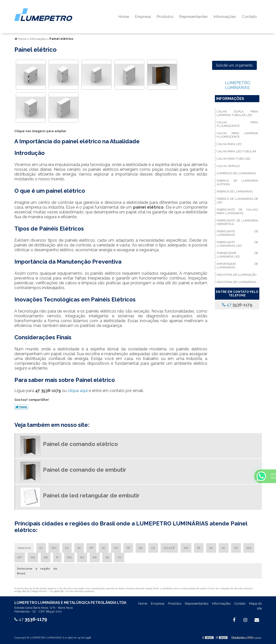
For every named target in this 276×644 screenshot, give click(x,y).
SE (107, 557)
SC (104, 548)
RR (95, 557)
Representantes (193, 17)
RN (69, 557)
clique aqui (78, 391)
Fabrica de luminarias (235, 191)
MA (249, 548)
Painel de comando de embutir (85, 470)
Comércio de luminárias (236, 173)
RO (82, 557)
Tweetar (21, 407)
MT (20, 557)
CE (153, 548)
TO (119, 557)
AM (186, 548)
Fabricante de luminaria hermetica (237, 222)
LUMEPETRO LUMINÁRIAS (238, 85)
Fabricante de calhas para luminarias (237, 211)
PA (199, 548)
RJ (41, 548)
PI (57, 557)
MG (54, 548)
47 (237, 305)
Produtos (165, 17)
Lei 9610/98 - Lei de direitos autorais (72, 591)
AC (211, 548)
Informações (225, 17)
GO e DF (169, 548)
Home (124, 17)
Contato (249, 17)
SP (79, 548)
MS (33, 557)
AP (236, 548)
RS (116, 548)
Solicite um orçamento (234, 65)
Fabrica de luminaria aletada (237, 182)
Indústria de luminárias (236, 282)
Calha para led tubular (236, 151)
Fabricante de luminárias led (237, 244)
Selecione (24, 548)
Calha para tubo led (233, 159)
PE (128, 548)
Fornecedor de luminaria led (237, 255)
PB (46, 557)
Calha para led (229, 144)
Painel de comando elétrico (80, 444)
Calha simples (228, 166)
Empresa (143, 17)
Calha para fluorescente (237, 124)
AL (224, 548)
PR (91, 548)
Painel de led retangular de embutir (91, 495)
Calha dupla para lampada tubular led (237, 113)
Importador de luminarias (237, 266)
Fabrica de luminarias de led (237, 201)
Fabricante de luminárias (237, 233)
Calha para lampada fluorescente (237, 135)
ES (67, 548)
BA (141, 548)
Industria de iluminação (236, 275)
